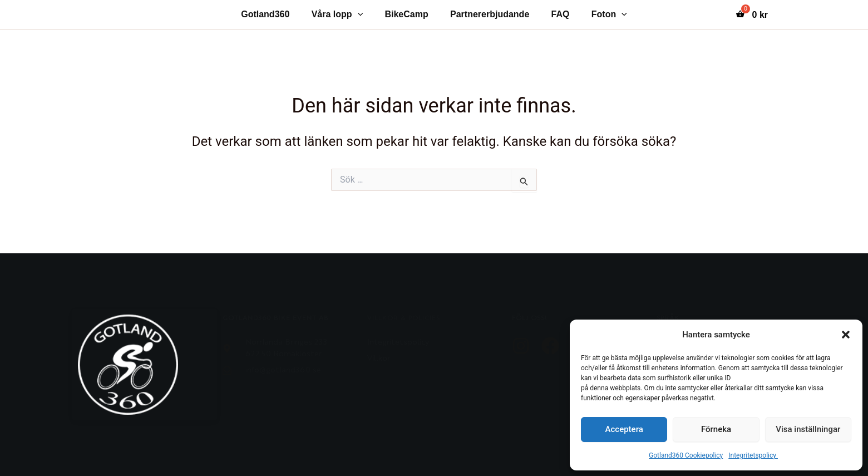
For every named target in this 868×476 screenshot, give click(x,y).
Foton (599, 14)
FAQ (554, 14)
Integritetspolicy (753, 455)
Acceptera (624, 429)
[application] (364, 14)
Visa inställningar (808, 429)
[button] (846, 335)
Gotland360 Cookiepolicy (686, 455)
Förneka (716, 429)
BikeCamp (408, 14)
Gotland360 (275, 14)
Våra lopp (344, 14)
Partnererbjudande (487, 14)
